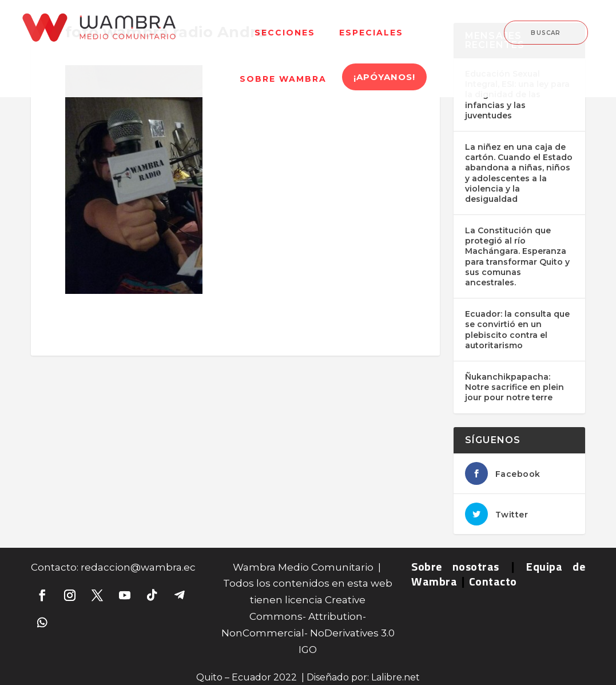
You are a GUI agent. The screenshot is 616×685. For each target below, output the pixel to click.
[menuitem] (285, 25)
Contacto (493, 581)
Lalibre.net (396, 677)
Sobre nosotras (455, 566)
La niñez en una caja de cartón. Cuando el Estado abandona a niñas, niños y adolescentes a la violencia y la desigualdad (519, 173)
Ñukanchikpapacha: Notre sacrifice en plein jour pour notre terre (514, 387)
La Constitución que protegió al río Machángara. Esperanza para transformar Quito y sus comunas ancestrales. (517, 256)
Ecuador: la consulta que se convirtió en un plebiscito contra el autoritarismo (517, 330)
